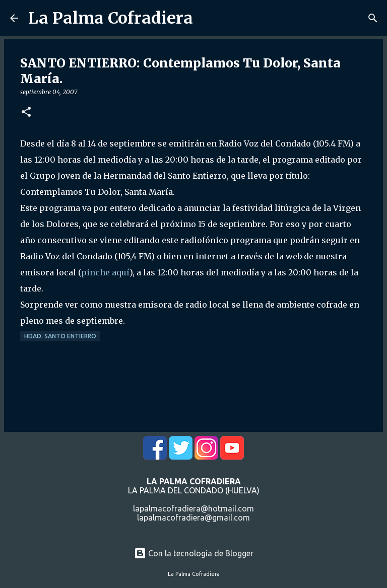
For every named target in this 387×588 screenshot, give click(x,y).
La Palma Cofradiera (111, 18)
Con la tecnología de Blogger (194, 553)
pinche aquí (105, 272)
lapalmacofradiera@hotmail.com (193, 508)
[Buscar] (373, 18)
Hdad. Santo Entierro (60, 336)
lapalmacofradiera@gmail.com (193, 518)
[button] (26, 113)
